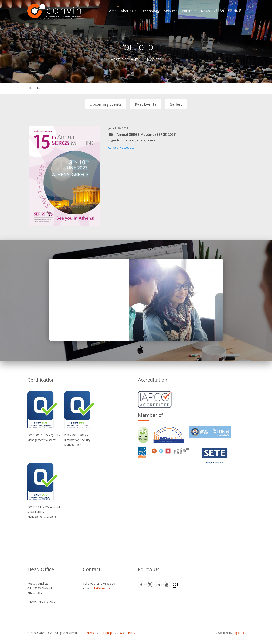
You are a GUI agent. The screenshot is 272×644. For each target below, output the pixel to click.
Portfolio (35, 88)
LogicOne (239, 633)
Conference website (121, 147)
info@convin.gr (101, 588)
